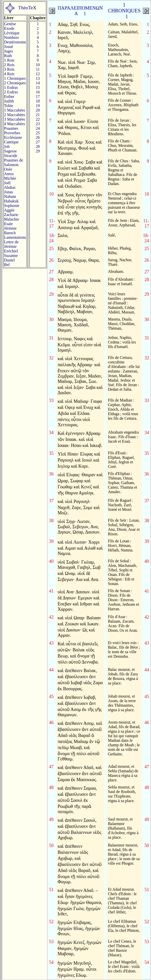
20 (38, 110)
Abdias (10, 187)
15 (38, 87)
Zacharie (11, 215)
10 (38, 65)
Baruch (10, 233)
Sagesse (10, 151)
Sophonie (12, 206)
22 (38, 119)
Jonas (9, 192)
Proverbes (12, 133)
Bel (7, 265)
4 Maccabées (15, 124)
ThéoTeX (27, 8)
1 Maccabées (15, 110)
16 (38, 92)
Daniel (9, 260)
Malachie (12, 219)
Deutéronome (15, 42)
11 (38, 69)
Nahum (10, 196)
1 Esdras (11, 87)
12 (38, 74)
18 (38, 101)
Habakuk (11, 201)
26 (38, 137)
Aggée (9, 210)
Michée (10, 178)
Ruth (8, 56)
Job (7, 147)
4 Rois (9, 74)
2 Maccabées (15, 115)
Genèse (10, 24)
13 (38, 78)
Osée (8, 169)
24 (38, 128)
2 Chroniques (15, 83)
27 (38, 142)
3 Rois (9, 69)
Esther (9, 97)
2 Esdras (11, 92)
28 (38, 147)
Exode (9, 28)
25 (38, 133)
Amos (9, 174)
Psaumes (11, 128)
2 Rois (9, 65)
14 (38, 83)
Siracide (11, 156)
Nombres (11, 37)
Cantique (11, 142)
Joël (7, 183)
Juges (9, 51)
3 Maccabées (15, 119)
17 (38, 97)
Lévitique (12, 33)
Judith (9, 101)
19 (38, 106)
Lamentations (15, 237)
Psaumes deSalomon (14, 162)
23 (38, 124)
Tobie (9, 106)
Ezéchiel (11, 251)
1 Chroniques (15, 78)
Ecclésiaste (13, 137)
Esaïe (8, 224)
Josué (9, 47)
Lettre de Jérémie (11, 244)
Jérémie (10, 228)
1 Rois (9, 60)
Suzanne (11, 256)
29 (38, 151)
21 (38, 115)
